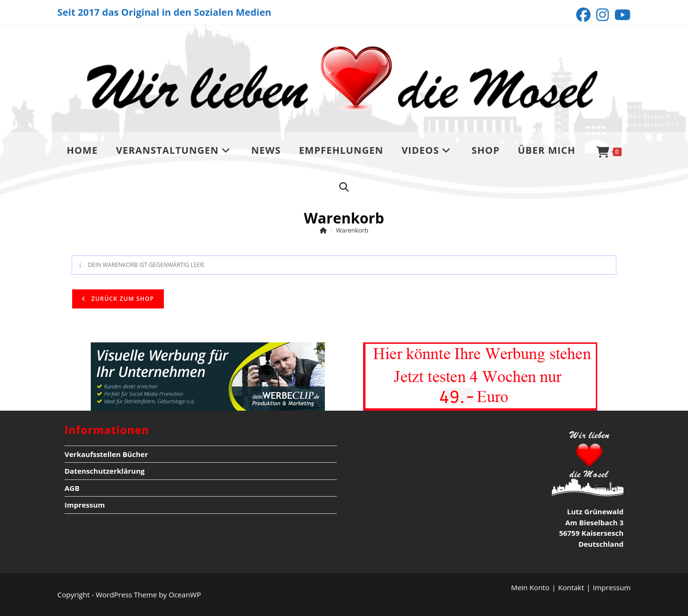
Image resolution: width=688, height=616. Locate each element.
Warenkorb (352, 230)
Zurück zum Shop (122, 299)
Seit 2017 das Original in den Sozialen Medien (164, 12)
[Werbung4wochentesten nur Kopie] (480, 376)
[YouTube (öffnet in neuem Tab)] (621, 15)
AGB (72, 488)
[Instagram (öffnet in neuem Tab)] (602, 15)
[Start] (323, 230)
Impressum (85, 505)
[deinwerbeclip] (208, 376)
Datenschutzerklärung (105, 471)
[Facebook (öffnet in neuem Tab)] (583, 15)
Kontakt (571, 587)
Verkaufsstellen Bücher (106, 454)
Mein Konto (530, 587)
